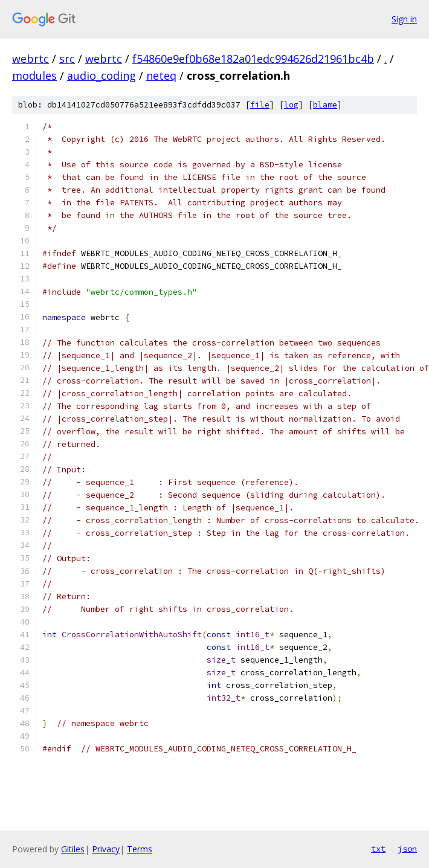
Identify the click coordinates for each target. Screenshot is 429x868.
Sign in (404, 19)
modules (34, 76)
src (67, 59)
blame (325, 105)
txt (378, 849)
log (291, 105)
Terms (140, 849)
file (260, 105)
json (407, 849)
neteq (161, 76)
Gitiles (73, 849)
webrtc (31, 59)
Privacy (106, 849)
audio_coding (102, 76)
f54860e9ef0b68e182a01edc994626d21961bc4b (253, 59)
